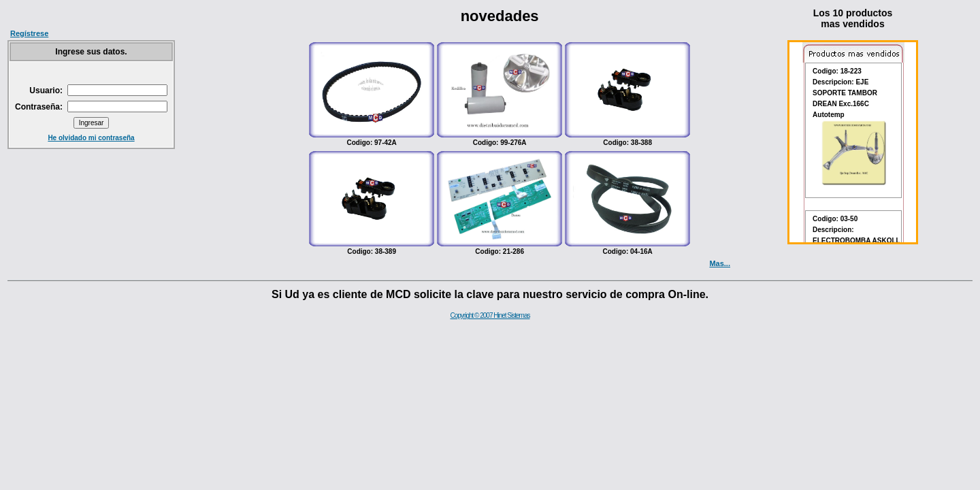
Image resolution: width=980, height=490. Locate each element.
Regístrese (29, 33)
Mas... (720, 263)
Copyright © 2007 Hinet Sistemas (490, 315)
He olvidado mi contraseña (91, 138)
